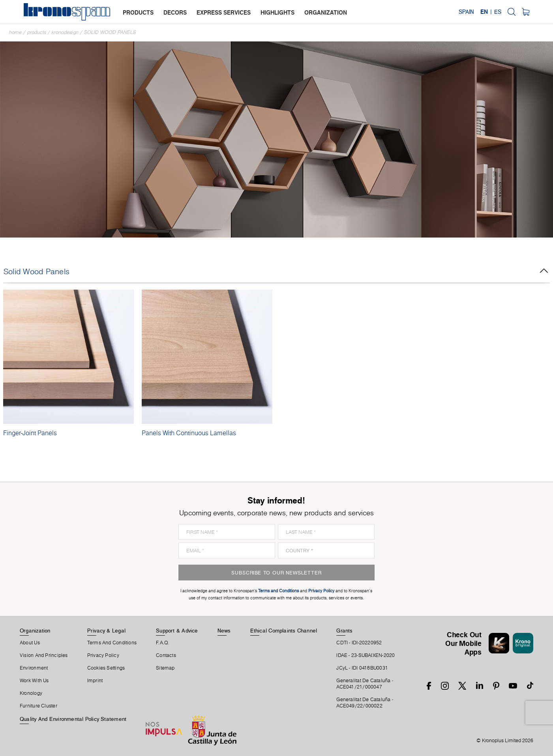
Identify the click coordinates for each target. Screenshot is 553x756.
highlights (277, 12)
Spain (466, 12)
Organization (35, 631)
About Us (30, 643)
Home (15, 32)
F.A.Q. (163, 643)
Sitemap (165, 668)
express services (224, 12)
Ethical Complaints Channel (284, 631)
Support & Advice (177, 631)
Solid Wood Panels (110, 32)
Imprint (95, 681)
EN (484, 12)
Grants (344, 631)
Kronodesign (65, 32)
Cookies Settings (106, 668)
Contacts (166, 655)
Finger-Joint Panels (30, 433)
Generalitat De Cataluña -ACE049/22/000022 (365, 703)
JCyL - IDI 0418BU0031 (362, 668)
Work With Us (34, 681)
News (224, 631)
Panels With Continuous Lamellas (189, 433)
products (138, 12)
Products (37, 32)
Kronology (31, 693)
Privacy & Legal (106, 631)
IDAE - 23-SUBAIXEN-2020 (366, 655)
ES (498, 12)
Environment (34, 668)
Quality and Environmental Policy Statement (73, 719)
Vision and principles (44, 655)
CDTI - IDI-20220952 (359, 643)
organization (326, 12)
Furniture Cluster (38, 706)
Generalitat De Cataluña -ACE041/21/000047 (365, 684)
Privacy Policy (103, 655)
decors (175, 12)
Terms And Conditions (112, 643)
